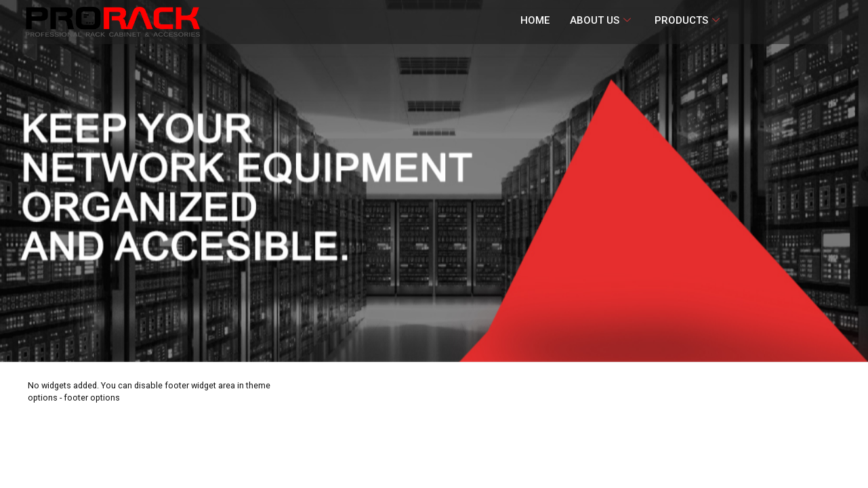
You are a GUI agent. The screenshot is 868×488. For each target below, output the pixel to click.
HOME (535, 20)
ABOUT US (602, 20)
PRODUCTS (689, 20)
